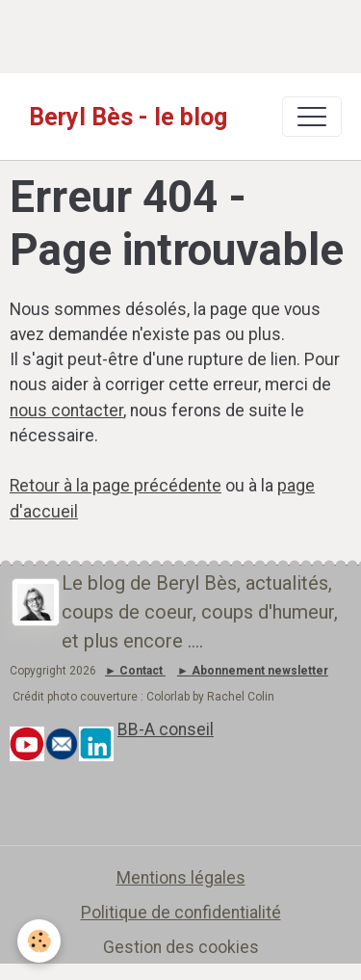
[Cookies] (39, 941)
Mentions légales (181, 878)
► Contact (134, 671)
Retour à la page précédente (116, 486)
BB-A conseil (166, 729)
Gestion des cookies (181, 947)
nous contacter (66, 411)
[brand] (128, 117)
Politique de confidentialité (181, 913)
